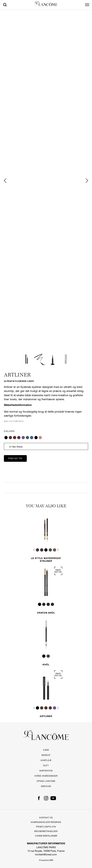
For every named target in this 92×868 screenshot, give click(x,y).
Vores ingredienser (46, 776)
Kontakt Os (46, 818)
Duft (46, 765)
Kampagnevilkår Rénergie (46, 822)
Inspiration (46, 771)
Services (46, 786)
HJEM (46, 750)
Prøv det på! (15, 458)
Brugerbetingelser (46, 831)
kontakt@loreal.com (46, 854)
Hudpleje (46, 760)
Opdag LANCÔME (46, 781)
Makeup (46, 755)
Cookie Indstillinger (46, 836)
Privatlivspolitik (46, 827)
